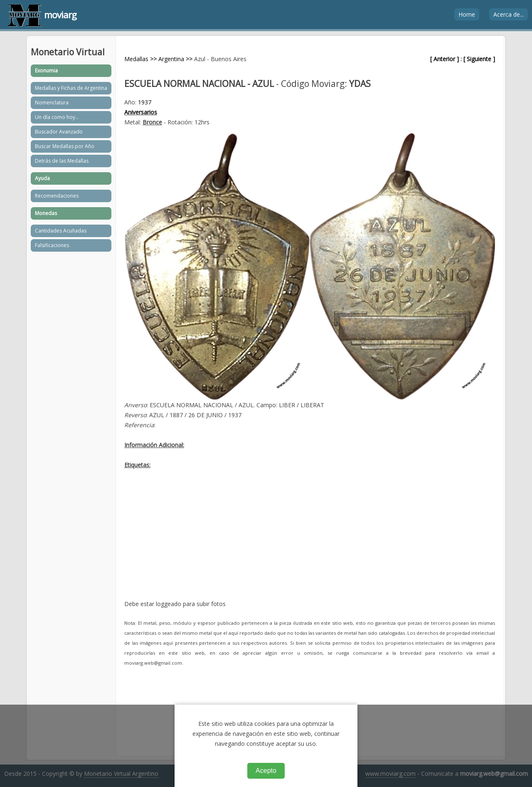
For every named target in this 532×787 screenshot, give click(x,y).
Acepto (266, 771)
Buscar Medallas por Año (65, 146)
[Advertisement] (310, 541)
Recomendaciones (57, 196)
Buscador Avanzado (59, 132)
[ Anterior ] (445, 59)
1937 (145, 102)
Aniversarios (141, 112)
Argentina (171, 59)
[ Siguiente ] (479, 59)
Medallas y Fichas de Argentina (71, 88)
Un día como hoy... (57, 117)
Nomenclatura (52, 103)
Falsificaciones (52, 245)
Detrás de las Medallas (62, 161)
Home (467, 14)
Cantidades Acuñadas (61, 231)
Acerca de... (509, 14)
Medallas (136, 59)
